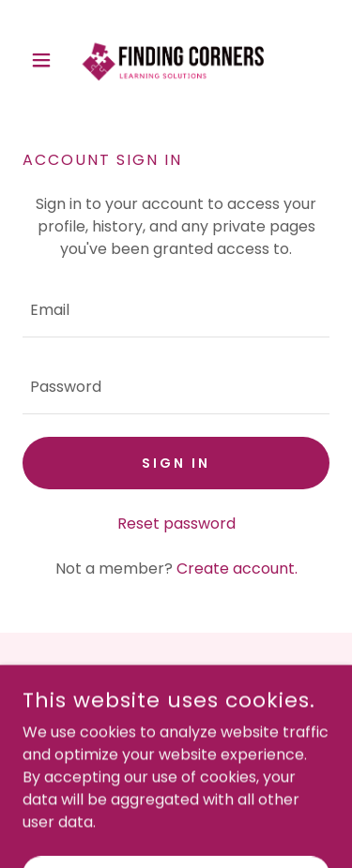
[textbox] (176, 310)
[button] (46, 60)
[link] (176, 60)
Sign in (176, 463)
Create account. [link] (237, 569)
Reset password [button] (176, 524)
